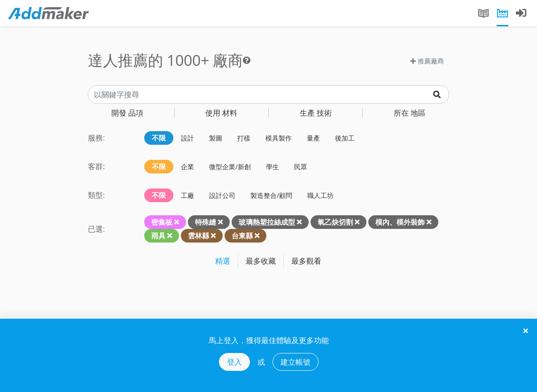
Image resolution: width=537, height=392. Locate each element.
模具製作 (279, 138)
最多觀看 (306, 261)
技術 (316, 113)
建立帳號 (296, 362)
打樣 (244, 138)
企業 (187, 167)
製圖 (216, 138)
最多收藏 (261, 261)
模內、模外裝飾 (400, 222)
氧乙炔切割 (335, 222)
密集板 (162, 222)
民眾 (301, 167)
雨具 (158, 235)
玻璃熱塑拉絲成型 (267, 222)
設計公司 (222, 195)
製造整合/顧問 (271, 195)
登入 (234, 362)
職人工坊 (320, 195)
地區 (410, 113)
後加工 (345, 138)
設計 (187, 138)
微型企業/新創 (230, 167)
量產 (313, 138)
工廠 (187, 195)
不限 (159, 138)
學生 (272, 167)
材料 (221, 113)
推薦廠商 (427, 61)
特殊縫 (206, 222)
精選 (223, 261)
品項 (127, 113)
